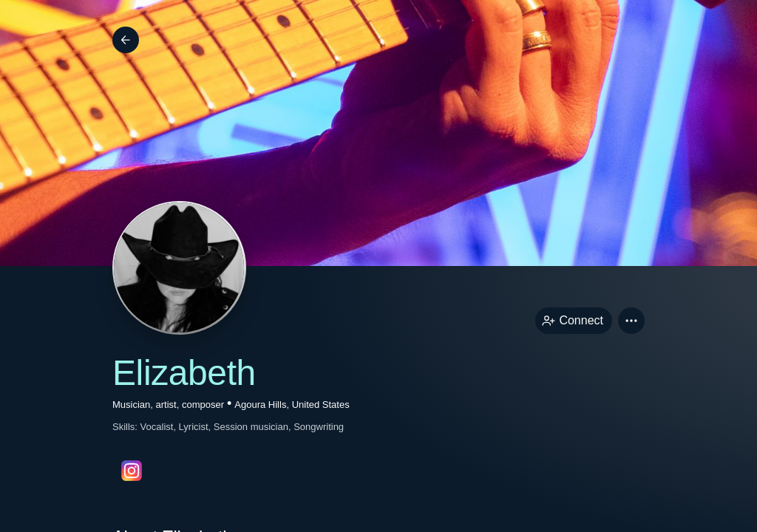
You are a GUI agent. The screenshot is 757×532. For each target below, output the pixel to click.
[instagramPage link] (132, 471)
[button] (631, 321)
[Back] (126, 40)
